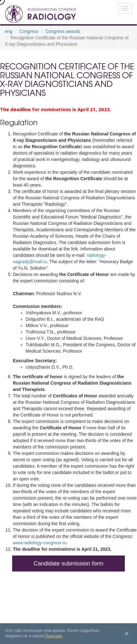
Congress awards (63, 31)
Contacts (81, 605)
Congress (29, 31)
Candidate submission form (68, 563)
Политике (54, 636)
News (60, 591)
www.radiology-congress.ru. (40, 543)
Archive (45, 591)
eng (8, 31)
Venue (73, 591)
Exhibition (27, 591)
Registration (17, 605)
